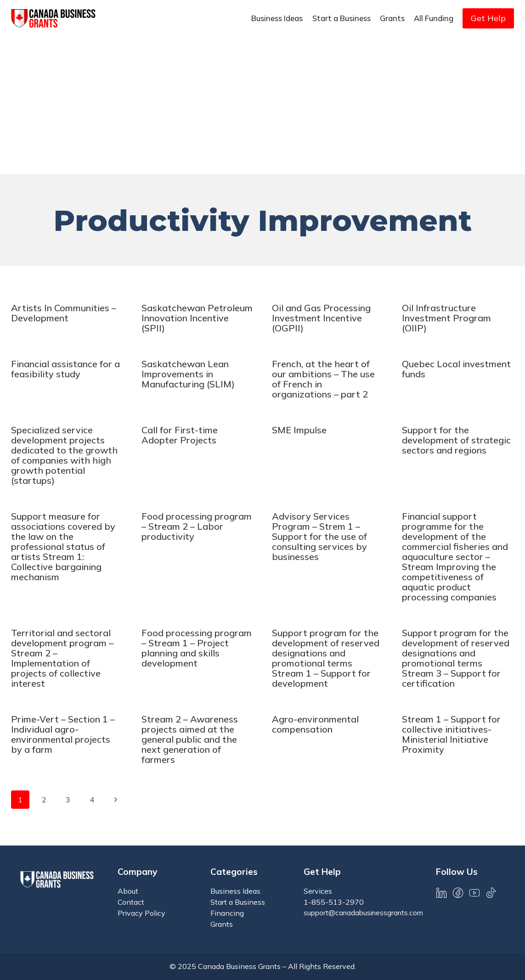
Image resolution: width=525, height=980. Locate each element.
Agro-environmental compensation (315, 724)
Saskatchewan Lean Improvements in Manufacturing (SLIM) (188, 374)
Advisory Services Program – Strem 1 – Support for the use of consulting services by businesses (319, 536)
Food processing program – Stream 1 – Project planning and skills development (197, 648)
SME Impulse (299, 430)
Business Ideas (277, 18)
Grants (392, 18)
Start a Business (342, 18)
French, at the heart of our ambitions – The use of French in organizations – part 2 (323, 379)
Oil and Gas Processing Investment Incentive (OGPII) (321, 318)
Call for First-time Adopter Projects (180, 435)
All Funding (434, 18)
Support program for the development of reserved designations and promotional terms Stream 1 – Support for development (326, 658)
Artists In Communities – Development (64, 313)
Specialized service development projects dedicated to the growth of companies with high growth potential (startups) (64, 455)
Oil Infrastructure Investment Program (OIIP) (446, 318)
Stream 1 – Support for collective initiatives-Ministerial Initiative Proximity (451, 734)
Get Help (488, 18)
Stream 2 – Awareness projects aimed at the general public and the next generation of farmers (190, 739)
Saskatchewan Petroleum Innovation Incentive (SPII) (197, 318)
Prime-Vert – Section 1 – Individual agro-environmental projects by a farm (63, 734)
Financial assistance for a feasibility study (65, 369)
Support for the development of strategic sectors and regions (456, 440)
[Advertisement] (262, 106)
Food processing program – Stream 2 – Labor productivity (197, 526)
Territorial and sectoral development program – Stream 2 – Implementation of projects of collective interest (62, 658)
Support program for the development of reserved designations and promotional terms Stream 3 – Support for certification (456, 658)
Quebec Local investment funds (456, 369)
